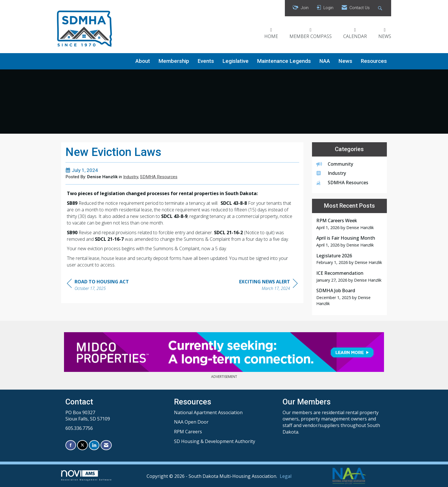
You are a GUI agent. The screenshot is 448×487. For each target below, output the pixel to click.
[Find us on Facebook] (71, 445)
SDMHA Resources (159, 177)
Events (206, 61)
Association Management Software (87, 475)
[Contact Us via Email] (106, 445)
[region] (268, 286)
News (345, 61)
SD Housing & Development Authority (215, 441)
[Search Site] (381, 8)
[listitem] (350, 224)
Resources (374, 61)
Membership (174, 61)
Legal (286, 476)
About (143, 61)
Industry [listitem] (331, 173)
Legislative (236, 61)
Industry (131, 177)
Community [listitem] (335, 164)
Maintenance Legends (284, 61)
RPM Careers (188, 432)
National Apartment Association (208, 412)
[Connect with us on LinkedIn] (94, 445)
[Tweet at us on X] (82, 445)
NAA (325, 61)
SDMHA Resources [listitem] (342, 183)
